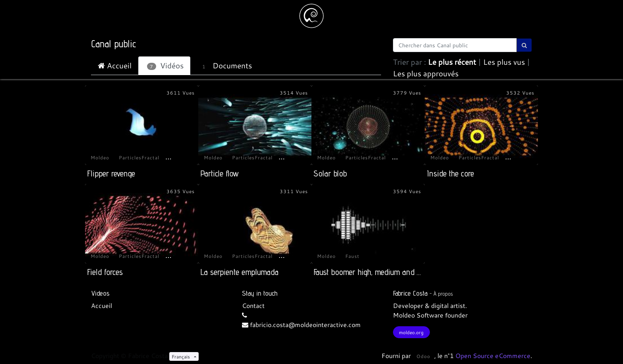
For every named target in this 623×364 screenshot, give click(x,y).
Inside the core (450, 173)
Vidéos (165, 65)
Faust (352, 256)
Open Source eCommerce (493, 355)
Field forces (105, 272)
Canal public (113, 44)
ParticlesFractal (139, 157)
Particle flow (220, 173)
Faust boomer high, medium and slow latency (385, 272)
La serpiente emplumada (239, 272)
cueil (105, 305)
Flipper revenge (111, 173)
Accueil (115, 65)
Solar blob (330, 173)
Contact (253, 305)
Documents (225, 65)
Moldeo (100, 157)
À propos (443, 294)
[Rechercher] (524, 45)
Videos (100, 293)
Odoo (423, 356)
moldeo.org (411, 332)
